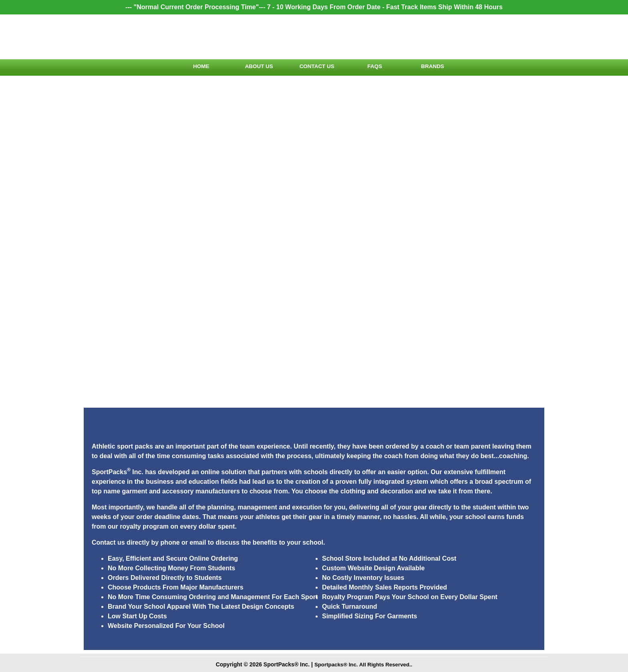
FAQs (372, 67)
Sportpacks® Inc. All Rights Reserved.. (363, 664)
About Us (255, 67)
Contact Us (314, 67)
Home (197, 67)
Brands (431, 67)
